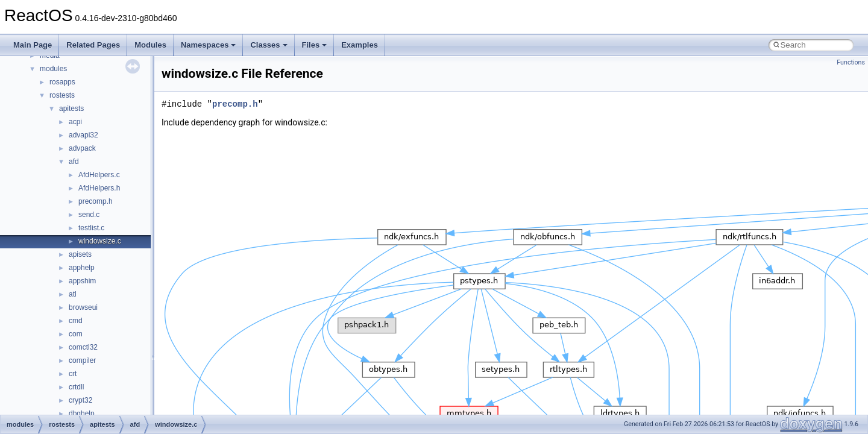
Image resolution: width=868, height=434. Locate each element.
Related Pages (93, 45)
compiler (82, 360)
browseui (83, 307)
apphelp (82, 268)
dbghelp (82, 414)
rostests (62, 95)
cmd (76, 321)
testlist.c (91, 228)
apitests (71, 108)
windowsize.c (100, 241)
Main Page (33, 45)
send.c (89, 215)
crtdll (76, 387)
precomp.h (96, 201)
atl (73, 294)
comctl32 (83, 347)
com (76, 334)
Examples (360, 45)
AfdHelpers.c (99, 175)
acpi (75, 122)
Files (315, 45)
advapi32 (83, 135)
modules (53, 69)
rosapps (62, 82)
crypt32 (80, 400)
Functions (851, 62)
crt (73, 374)
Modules (150, 45)
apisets (80, 254)
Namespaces (209, 45)
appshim (82, 281)
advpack (82, 148)
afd (74, 162)
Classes (269, 45)
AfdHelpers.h (99, 188)
